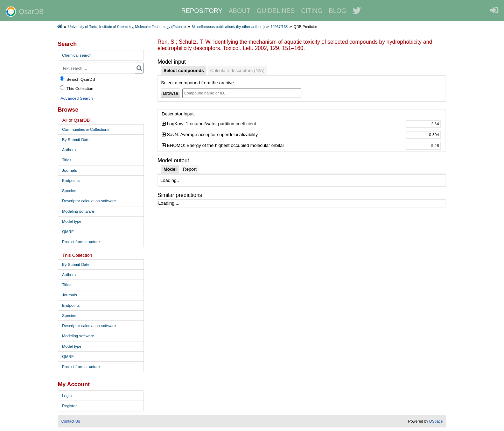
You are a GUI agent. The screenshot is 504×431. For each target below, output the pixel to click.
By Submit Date (76, 140)
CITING (312, 11)
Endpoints (71, 181)
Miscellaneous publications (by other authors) (228, 27)
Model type (72, 221)
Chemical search (77, 55)
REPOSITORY (202, 11)
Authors (69, 150)
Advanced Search (77, 98)
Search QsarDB (77, 79)
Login (67, 396)
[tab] (184, 71)
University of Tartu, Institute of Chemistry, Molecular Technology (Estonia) (127, 27)
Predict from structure (81, 242)
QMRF (68, 232)
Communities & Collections (86, 129)
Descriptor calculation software (89, 201)
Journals (69, 170)
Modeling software (78, 211)
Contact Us (71, 421)
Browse (171, 93)
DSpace (436, 421)
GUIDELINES (276, 11)
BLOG (337, 11)
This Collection (76, 88)
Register (69, 406)
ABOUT (239, 11)
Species (69, 191)
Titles (67, 160)
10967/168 (279, 27)
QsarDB (25, 12)
